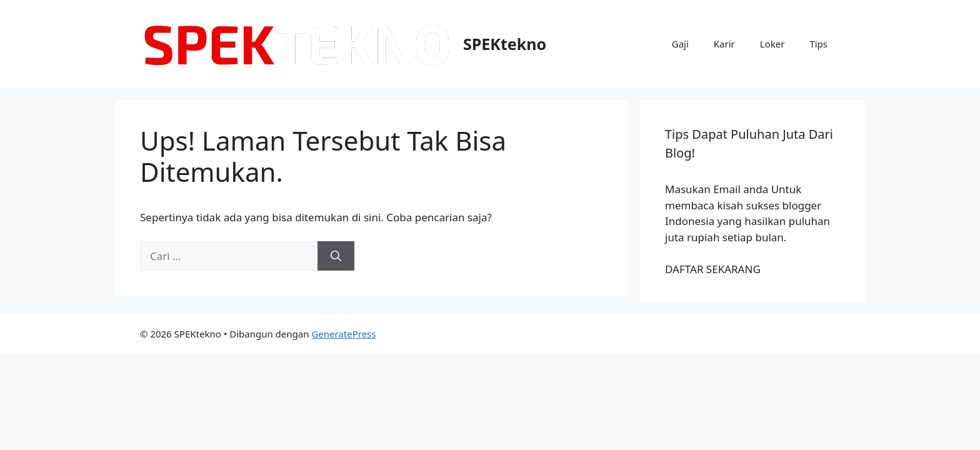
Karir (724, 44)
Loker (772, 44)
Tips (818, 44)
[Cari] (336, 256)
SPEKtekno (505, 44)
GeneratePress (343, 334)
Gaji (680, 44)
